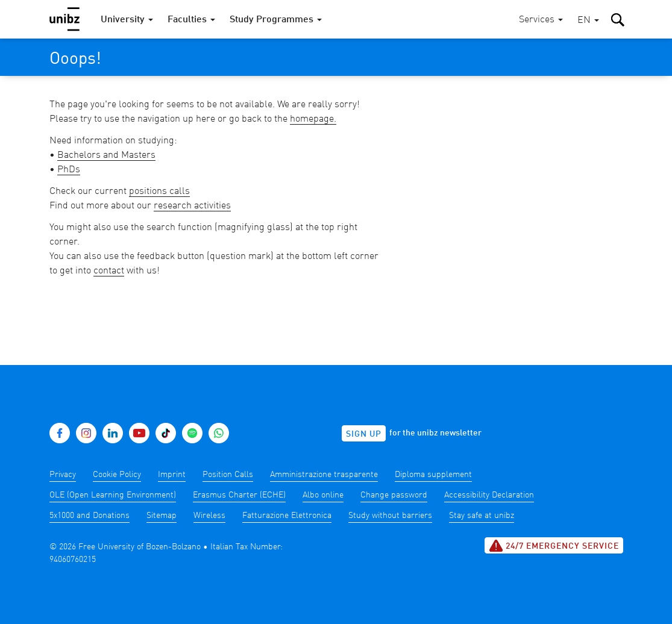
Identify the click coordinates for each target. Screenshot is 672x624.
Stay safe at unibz (482, 516)
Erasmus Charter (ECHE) (239, 495)
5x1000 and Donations (89, 516)
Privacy (63, 475)
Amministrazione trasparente (324, 475)
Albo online (323, 495)
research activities (192, 206)
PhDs (69, 170)
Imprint (172, 475)
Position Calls (228, 475)
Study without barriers (390, 516)
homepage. (313, 119)
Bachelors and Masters (106, 155)
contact (109, 271)
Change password (394, 495)
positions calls (159, 192)
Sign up (364, 434)
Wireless (209, 516)
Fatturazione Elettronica (287, 516)
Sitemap (162, 516)
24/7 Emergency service (554, 546)
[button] (588, 21)
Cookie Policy (117, 475)
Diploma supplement (433, 475)
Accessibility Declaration (489, 495)
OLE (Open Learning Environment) (113, 495)
